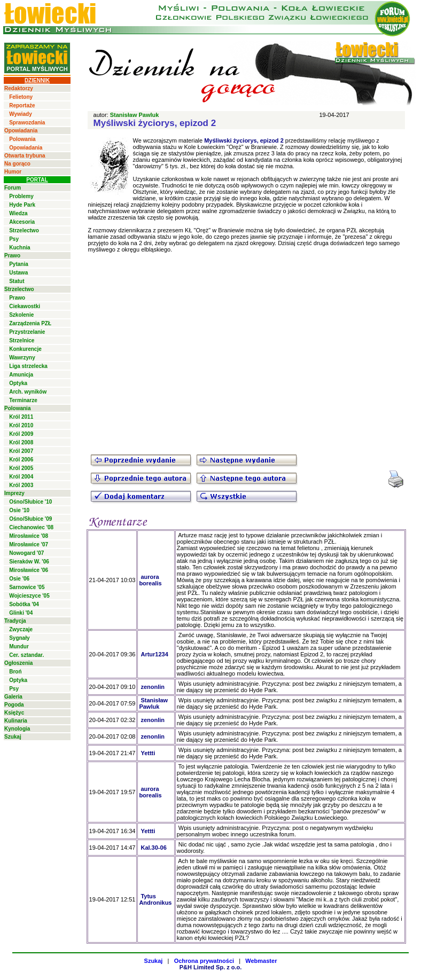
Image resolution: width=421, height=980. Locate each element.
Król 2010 (21, 425)
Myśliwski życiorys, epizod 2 (244, 140)
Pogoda (14, 705)
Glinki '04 (21, 613)
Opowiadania (21, 131)
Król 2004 (21, 477)
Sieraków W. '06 (29, 562)
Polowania (22, 139)
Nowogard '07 (26, 553)
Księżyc (14, 713)
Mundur (19, 646)
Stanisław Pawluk (135, 115)
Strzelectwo (24, 230)
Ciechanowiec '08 (31, 527)
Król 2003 (21, 485)
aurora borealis (150, 580)
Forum (13, 188)
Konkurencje (25, 349)
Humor (13, 172)
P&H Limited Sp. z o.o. (211, 967)
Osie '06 (19, 579)
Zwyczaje (21, 629)
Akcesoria (22, 222)
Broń (15, 672)
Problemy (21, 196)
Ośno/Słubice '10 (30, 502)
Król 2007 (21, 451)
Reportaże (22, 105)
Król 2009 (21, 434)
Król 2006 (21, 460)
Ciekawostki (25, 306)
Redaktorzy (19, 88)
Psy (14, 239)
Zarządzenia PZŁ (30, 323)
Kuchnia (20, 248)
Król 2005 (21, 468)
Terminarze (23, 400)
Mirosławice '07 (29, 544)
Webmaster (261, 961)
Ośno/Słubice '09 (30, 519)
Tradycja (15, 621)
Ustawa (18, 273)
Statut (17, 281)
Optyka (18, 383)
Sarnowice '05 (27, 587)
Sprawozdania (27, 123)
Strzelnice (22, 340)
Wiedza (18, 213)
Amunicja (21, 375)
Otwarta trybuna (25, 156)
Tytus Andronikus (155, 899)
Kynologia (17, 729)
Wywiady (21, 114)
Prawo (12, 256)
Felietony (21, 97)
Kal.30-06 (153, 848)
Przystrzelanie (27, 332)
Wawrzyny (22, 358)
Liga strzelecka (28, 366)
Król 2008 (21, 442)
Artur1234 (154, 654)
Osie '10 (19, 510)
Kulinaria (16, 721)
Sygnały (19, 638)
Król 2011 (21, 417)
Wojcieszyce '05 (29, 596)
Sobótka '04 (24, 604)
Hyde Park (22, 205)
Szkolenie (21, 315)
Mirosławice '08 (29, 536)
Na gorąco (17, 164)
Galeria (13, 697)
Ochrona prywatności (204, 961)
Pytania (19, 264)
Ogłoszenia (18, 663)
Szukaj (13, 737)
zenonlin (153, 687)
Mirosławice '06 (29, 570)
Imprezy (14, 493)
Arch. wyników (28, 392)
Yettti (148, 753)
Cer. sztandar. (26, 655)
